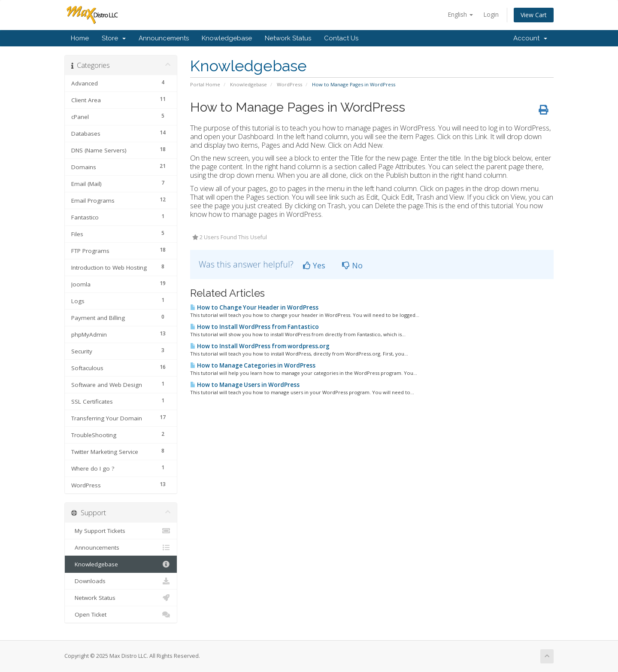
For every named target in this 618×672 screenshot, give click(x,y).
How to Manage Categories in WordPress (253, 365)
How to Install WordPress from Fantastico (254, 327)
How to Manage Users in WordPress (245, 385)
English (460, 14)
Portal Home (205, 84)
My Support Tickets (121, 531)
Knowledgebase (227, 38)
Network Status (288, 38)
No (352, 265)
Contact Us (341, 38)
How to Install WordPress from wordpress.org (260, 346)
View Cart (534, 15)
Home (80, 38)
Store (114, 38)
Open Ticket (121, 614)
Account (530, 38)
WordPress (289, 84)
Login (491, 14)
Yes (314, 265)
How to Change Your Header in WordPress (254, 307)
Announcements (164, 38)
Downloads (121, 581)
